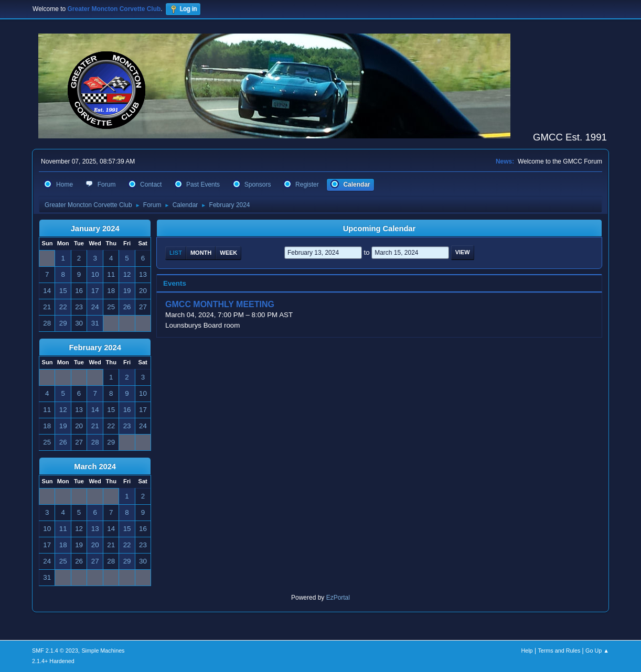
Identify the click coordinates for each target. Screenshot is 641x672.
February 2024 (95, 348)
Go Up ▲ (597, 651)
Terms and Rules (559, 651)
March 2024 (95, 467)
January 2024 (95, 229)
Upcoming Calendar (379, 229)
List (176, 253)
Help (527, 651)
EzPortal (338, 598)
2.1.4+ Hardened (53, 661)
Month (201, 253)
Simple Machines (103, 651)
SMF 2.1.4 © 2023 (55, 651)
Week (228, 253)
